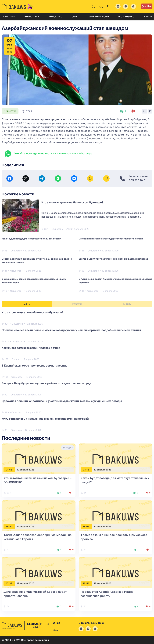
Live (147, 6)
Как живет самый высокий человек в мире (31, 348)
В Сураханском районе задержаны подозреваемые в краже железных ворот (34, 281)
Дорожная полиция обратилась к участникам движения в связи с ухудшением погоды (37, 260)
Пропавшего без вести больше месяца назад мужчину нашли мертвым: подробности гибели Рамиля (71, 330)
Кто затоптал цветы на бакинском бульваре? (72, 202)
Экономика (32, 17)
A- (144, 111)
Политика (8, 17)
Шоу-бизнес (126, 17)
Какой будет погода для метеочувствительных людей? (31, 239)
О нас (56, 623)
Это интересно (99, 17)
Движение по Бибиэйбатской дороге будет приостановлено (111, 239)
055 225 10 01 (138, 180)
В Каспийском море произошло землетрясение (34, 366)
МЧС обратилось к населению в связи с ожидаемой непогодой (45, 419)
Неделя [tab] (77, 304)
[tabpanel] (77, 371)
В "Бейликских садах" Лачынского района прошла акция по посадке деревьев (115, 281)
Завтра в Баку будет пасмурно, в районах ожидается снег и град (113, 259)
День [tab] (27, 304)
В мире (148, 17)
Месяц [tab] (127, 304)
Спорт (76, 17)
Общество (56, 17)
